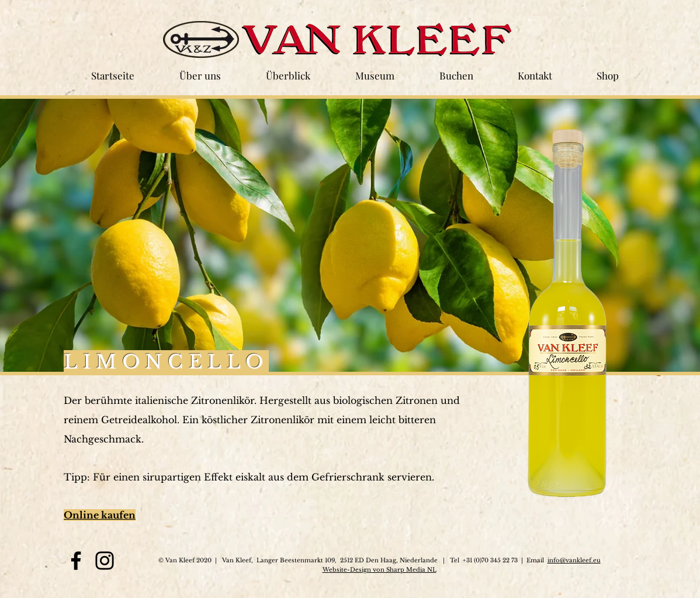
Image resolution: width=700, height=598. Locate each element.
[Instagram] (105, 561)
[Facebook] (76, 561)
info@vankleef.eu (574, 560)
